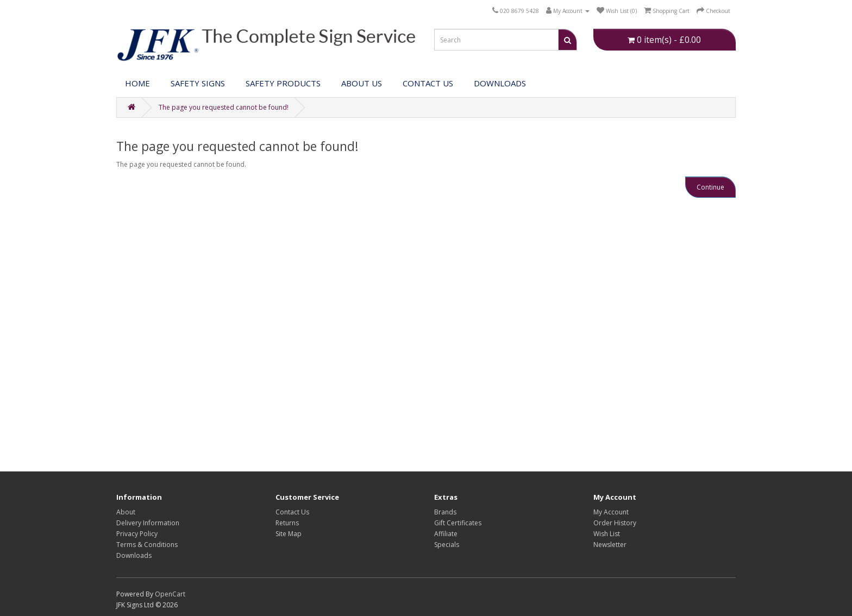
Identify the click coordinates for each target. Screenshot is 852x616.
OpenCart (170, 594)
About (126, 512)
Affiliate (446, 534)
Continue (710, 187)
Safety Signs (198, 83)
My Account (611, 512)
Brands (445, 512)
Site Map (289, 534)
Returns (287, 523)
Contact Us (428, 83)
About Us (362, 83)
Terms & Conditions (147, 545)
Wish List (607, 534)
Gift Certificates (458, 523)
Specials (447, 545)
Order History (615, 523)
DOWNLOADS (500, 83)
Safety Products (283, 83)
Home (137, 83)
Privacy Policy (137, 534)
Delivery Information (148, 523)
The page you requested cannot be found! (224, 107)
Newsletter (610, 545)
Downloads (134, 555)
